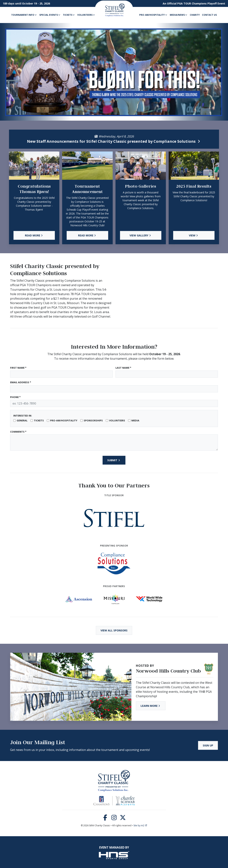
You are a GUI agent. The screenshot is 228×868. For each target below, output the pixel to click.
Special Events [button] (50, 15)
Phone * (15, 397)
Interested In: (23, 416)
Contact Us (209, 15)
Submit (114, 460)
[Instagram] (114, 819)
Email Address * (21, 382)
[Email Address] (114, 389)
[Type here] (114, 443)
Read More (34, 235)
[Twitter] (123, 819)
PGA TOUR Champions (192, 3)
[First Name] (61, 374)
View (194, 235)
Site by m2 (140, 825)
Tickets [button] (69, 15)
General (22, 420)
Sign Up (208, 745)
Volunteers (117, 420)
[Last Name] (167, 374)
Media (135, 420)
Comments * (18, 432)
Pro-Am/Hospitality (64, 420)
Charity (195, 15)
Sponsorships (93, 420)
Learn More (151, 706)
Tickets (39, 420)
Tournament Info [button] (24, 15)
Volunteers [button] (86, 15)
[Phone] (114, 403)
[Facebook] (105, 819)
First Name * (18, 368)
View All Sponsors (114, 630)
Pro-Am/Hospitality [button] (153, 15)
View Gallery (141, 235)
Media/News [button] (179, 15)
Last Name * (123, 368)
